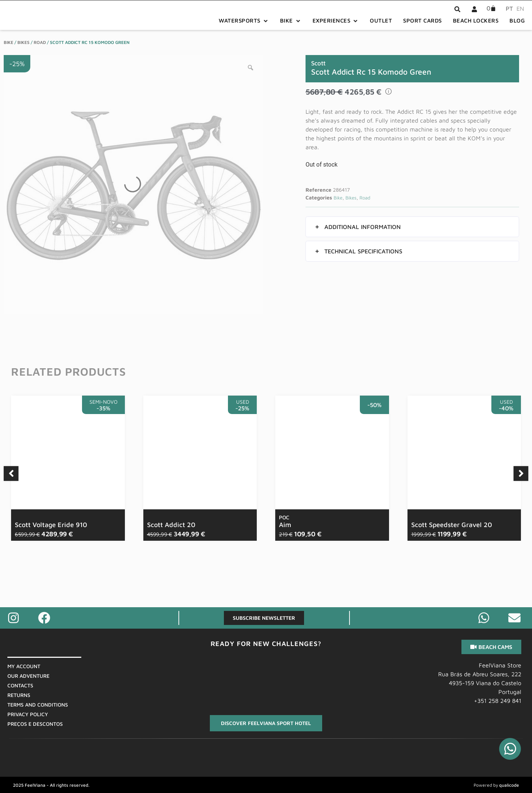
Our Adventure (28, 676)
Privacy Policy (28, 714)
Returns (19, 695)
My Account (24, 666)
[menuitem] (507, 8)
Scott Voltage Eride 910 (51, 525)
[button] (244, 21)
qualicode (509, 785)
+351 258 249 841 (498, 701)
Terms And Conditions (38, 705)
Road (40, 42)
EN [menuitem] (520, 8)
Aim (285, 522)
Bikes (23, 42)
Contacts (20, 685)
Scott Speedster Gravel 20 (452, 525)
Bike (8, 42)
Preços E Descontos (35, 724)
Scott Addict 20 (171, 525)
